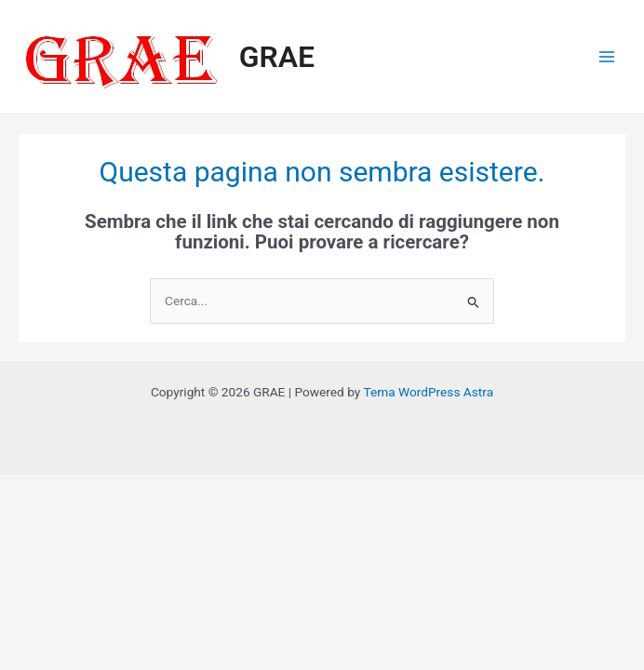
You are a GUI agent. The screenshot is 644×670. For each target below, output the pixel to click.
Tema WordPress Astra (428, 392)
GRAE (277, 57)
